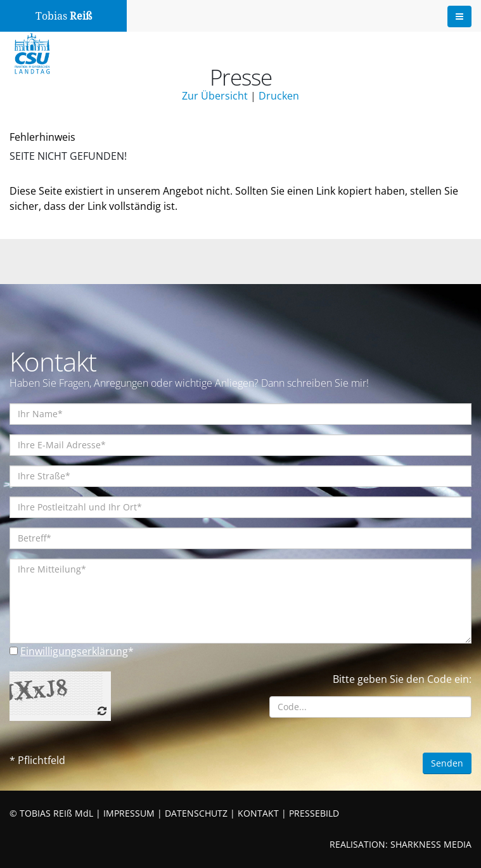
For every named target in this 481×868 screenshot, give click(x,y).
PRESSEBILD (314, 813)
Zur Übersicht (215, 96)
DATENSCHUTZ (196, 813)
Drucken (279, 96)
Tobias (64, 16)
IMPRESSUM (129, 813)
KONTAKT (258, 813)
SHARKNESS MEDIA (431, 844)
